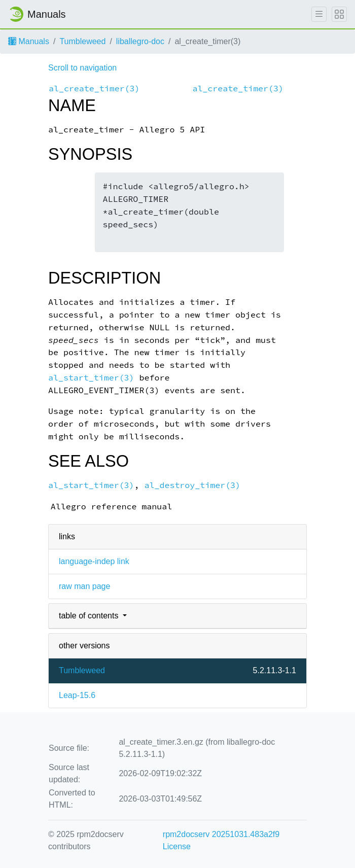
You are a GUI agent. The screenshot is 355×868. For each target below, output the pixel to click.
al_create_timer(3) (94, 89)
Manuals (29, 41)
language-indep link (94, 561)
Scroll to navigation (82, 68)
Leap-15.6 (77, 695)
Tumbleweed (82, 41)
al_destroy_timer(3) (193, 485)
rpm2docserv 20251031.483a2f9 (221, 834)
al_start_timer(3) (91, 378)
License (177, 846)
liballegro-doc (140, 41)
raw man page (84, 586)
